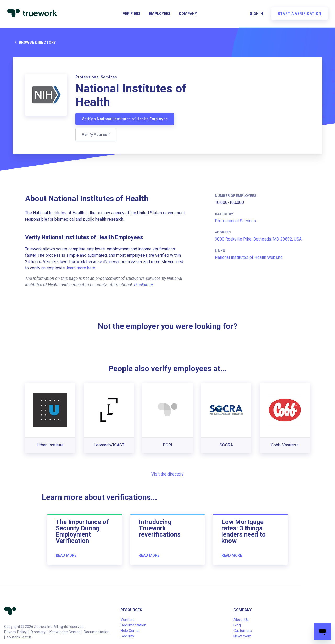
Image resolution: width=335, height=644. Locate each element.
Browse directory (34, 42)
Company (188, 15)
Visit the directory (167, 474)
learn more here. (81, 268)
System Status (19, 637)
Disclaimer (144, 285)
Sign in (255, 15)
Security (127, 636)
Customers (243, 631)
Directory (38, 632)
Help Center (130, 631)
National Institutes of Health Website (249, 257)
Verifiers (132, 15)
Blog (237, 625)
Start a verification (298, 15)
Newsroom (242, 636)
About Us (241, 620)
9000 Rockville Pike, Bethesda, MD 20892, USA (258, 239)
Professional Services (235, 221)
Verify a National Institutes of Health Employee (125, 119)
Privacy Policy (15, 632)
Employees (160, 15)
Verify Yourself (96, 135)
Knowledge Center (65, 632)
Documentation (97, 632)
